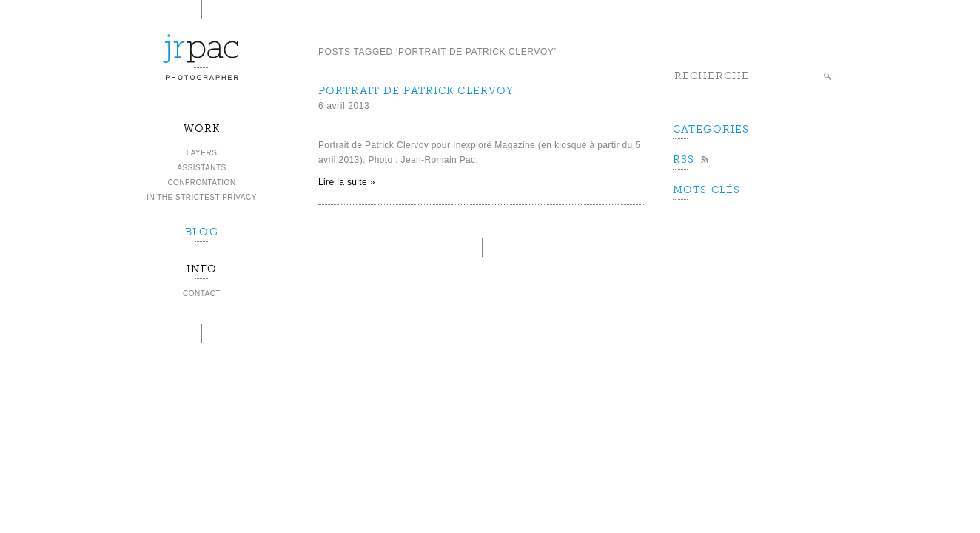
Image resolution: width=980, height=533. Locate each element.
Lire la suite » (347, 182)
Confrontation (201, 182)
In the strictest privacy (202, 197)
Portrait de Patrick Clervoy (416, 91)
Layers (202, 153)
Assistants (202, 168)
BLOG (201, 232)
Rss (684, 160)
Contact (202, 294)
